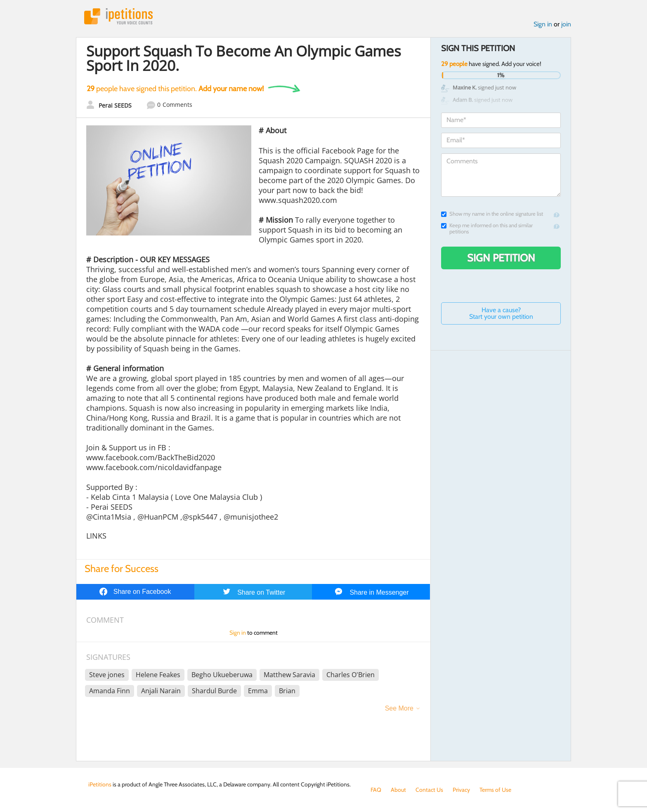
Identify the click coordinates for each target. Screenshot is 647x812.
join (566, 24)
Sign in (543, 24)
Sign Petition (501, 258)
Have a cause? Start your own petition (501, 313)
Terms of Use (495, 790)
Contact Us (429, 790)
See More (399, 708)
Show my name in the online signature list (492, 214)
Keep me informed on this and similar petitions (487, 228)
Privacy (461, 790)
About (398, 790)
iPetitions (118, 16)
